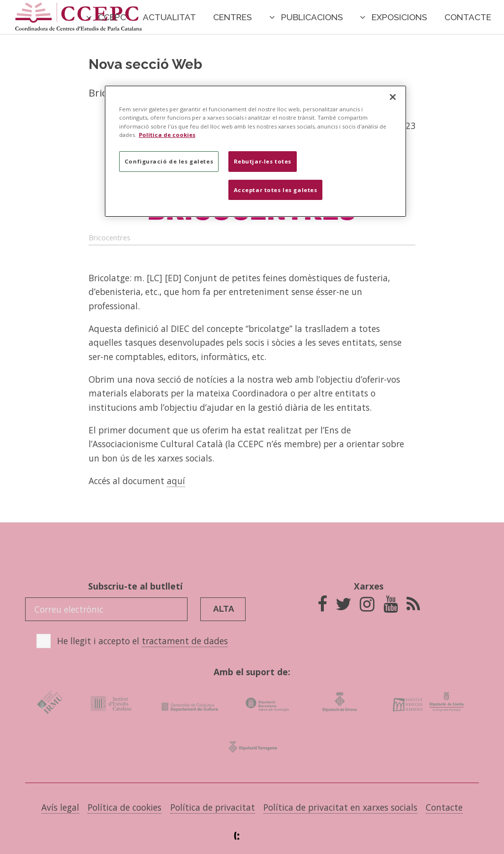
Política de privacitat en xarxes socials (340, 807)
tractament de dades (185, 641)
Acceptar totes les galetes (276, 190)
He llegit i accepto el (142, 641)
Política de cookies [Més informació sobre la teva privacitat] (167, 135)
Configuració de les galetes (169, 161)
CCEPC (112, 17)
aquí (176, 481)
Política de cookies (125, 807)
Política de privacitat (213, 807)
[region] (255, 151)
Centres (233, 17)
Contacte (468, 17)
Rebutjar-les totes (263, 161)
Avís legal (60, 807)
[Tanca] (393, 97)
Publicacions (312, 17)
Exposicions (399, 17)
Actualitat (169, 17)
